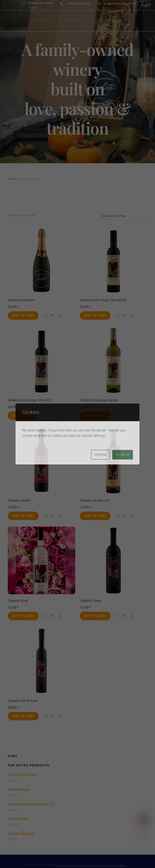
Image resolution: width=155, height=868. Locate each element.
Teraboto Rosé (18, 601)
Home (12, 179)
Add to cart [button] (23, 315)
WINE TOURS (41, 21)
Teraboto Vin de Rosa (23, 701)
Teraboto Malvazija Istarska (99, 400)
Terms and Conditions (114, 865)
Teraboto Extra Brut (21, 300)
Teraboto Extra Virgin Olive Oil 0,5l (103, 300)
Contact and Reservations (86, 865)
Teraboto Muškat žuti (95, 500)
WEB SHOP (102, 21)
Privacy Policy (62, 865)
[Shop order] (125, 216)
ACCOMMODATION (72, 21)
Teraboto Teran (90, 601)
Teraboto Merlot (19, 500)
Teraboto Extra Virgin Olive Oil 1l (30, 400)
